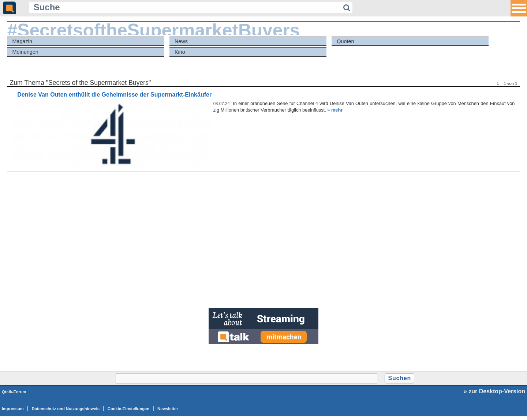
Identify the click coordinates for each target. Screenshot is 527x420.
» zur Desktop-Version (494, 391)
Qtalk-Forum (14, 392)
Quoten (345, 41)
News (181, 41)
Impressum (13, 409)
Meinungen (25, 52)
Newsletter (168, 409)
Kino (180, 52)
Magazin (22, 41)
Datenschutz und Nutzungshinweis (66, 409)
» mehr (335, 110)
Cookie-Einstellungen (128, 409)
